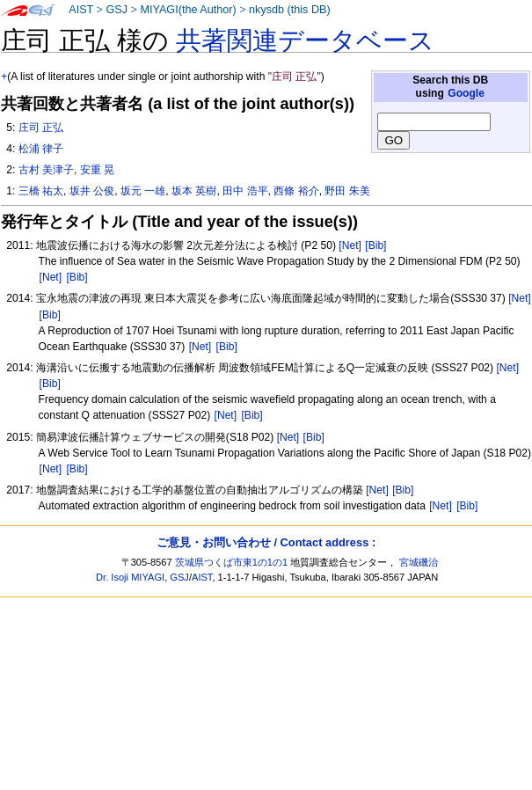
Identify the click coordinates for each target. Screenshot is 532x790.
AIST (81, 10)
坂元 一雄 (143, 191)
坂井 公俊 (92, 191)
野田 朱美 (347, 191)
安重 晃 (97, 170)
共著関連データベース (305, 40)
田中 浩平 (245, 191)
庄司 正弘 (41, 128)
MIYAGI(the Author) (188, 10)
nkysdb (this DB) (290, 10)
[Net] (350, 245)
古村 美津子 (46, 170)
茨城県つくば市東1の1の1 (232, 562)
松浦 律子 (41, 149)
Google (466, 93)
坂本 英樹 (194, 191)
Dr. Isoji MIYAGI (130, 577)
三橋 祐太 (41, 191)
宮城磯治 (419, 562)
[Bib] (375, 245)
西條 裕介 (296, 191)
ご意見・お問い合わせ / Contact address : (266, 542)
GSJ (117, 10)
